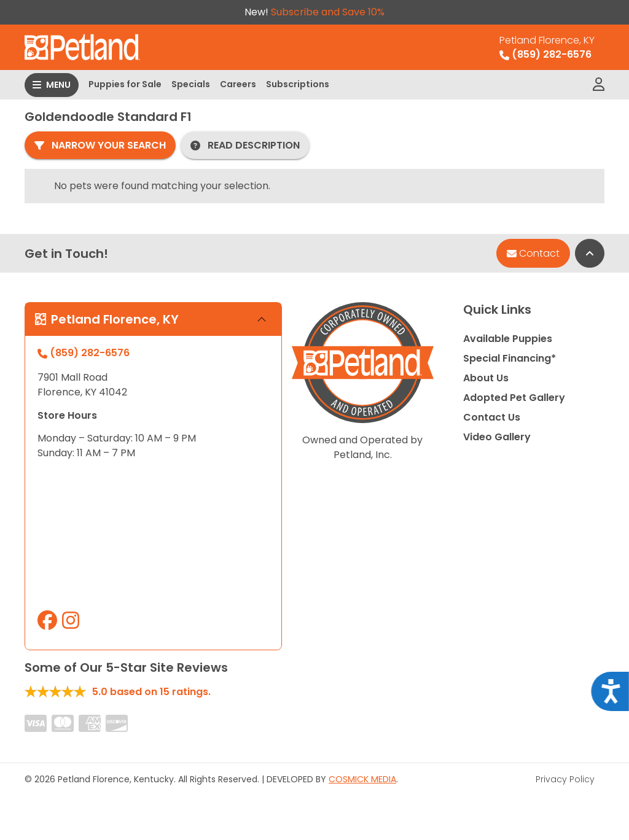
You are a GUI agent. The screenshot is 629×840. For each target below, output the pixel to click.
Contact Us (492, 417)
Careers (238, 84)
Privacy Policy (565, 779)
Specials (191, 84)
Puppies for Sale (125, 84)
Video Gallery (497, 437)
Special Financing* (510, 358)
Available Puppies (508, 339)
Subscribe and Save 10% (328, 12)
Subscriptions (298, 84)
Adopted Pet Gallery (514, 398)
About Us (486, 378)
